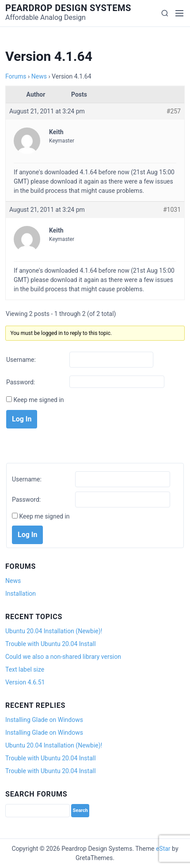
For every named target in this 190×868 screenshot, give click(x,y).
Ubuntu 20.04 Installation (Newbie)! (54, 631)
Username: (21, 360)
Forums (16, 76)
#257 (174, 111)
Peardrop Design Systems (68, 8)
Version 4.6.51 (25, 682)
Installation (21, 594)
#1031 (172, 210)
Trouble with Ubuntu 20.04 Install (51, 644)
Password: (21, 382)
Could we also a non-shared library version (63, 657)
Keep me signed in (38, 400)
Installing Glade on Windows (44, 720)
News (39, 76)
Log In (22, 419)
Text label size (25, 669)
